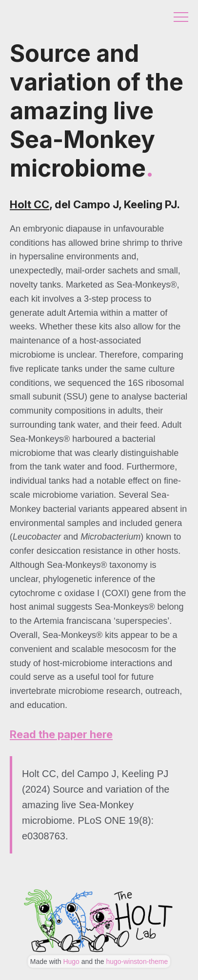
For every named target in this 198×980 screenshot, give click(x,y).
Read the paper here (61, 734)
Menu (181, 17)
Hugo (71, 962)
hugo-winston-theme (137, 962)
